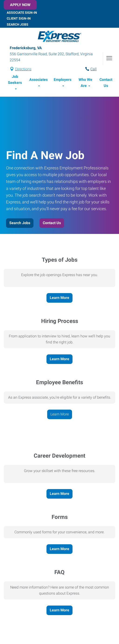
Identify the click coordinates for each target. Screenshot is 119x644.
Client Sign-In (19, 18)
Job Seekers (15, 80)
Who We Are (85, 83)
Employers (63, 80)
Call (94, 69)
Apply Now (20, 5)
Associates (38, 80)
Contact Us (106, 83)
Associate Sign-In (22, 12)
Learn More (59, 298)
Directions (23, 69)
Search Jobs (18, 24)
